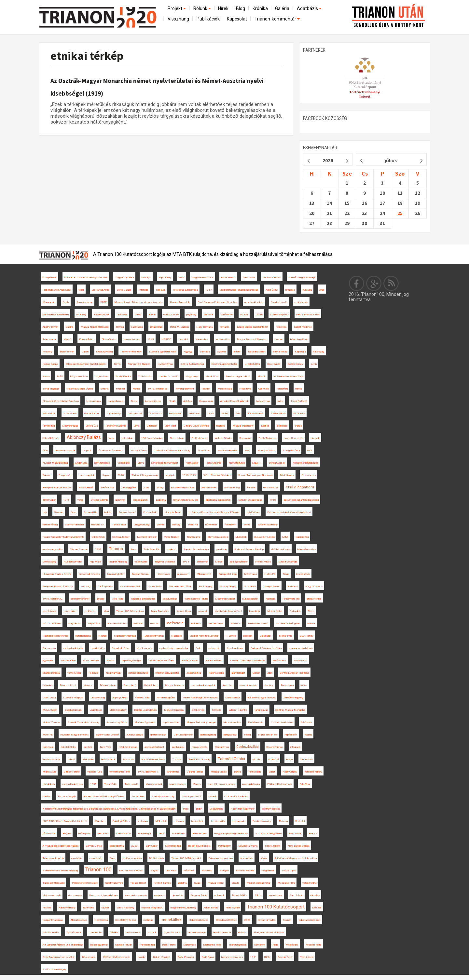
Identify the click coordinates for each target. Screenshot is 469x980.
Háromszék (163, 574)
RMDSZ (236, 623)
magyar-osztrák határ (258, 883)
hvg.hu (308, 735)
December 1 (130, 685)
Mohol (225, 413)
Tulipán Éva (94, 623)
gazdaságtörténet (154, 747)
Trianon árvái (193, 537)
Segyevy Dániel (199, 895)
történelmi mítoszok (282, 722)
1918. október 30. (53, 599)
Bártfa (237, 772)
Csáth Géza (49, 698)
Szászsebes (309, 475)
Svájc (197, 883)
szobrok (152, 932)
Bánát (272, 772)
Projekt (177, 8)
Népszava (245, 389)
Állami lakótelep (79, 920)
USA (310, 450)
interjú (289, 759)
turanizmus (173, 772)
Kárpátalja (300, 352)
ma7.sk (155, 623)
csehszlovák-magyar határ (174, 648)
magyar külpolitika (124, 278)
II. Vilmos (231, 636)
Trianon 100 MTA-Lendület (186, 858)
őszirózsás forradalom (111, 450)
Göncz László (171, 315)
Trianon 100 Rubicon (139, 364)
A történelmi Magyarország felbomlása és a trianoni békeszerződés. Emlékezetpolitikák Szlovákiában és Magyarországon (109, 809)
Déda (162, 834)
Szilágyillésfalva (291, 450)
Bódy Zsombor (186, 957)
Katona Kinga (184, 611)
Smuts (235, 883)
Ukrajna (104, 389)
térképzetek (98, 537)
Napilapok (177, 636)
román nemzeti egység (186, 500)
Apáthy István (50, 327)
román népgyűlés (166, 698)
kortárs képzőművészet (165, 463)
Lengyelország (141, 525)
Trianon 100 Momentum (130, 611)
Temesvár (202, 562)
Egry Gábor (152, 846)
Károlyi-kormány (67, 908)
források (251, 488)
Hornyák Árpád (173, 512)
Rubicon (47, 475)
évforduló (48, 685)
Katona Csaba (216, 673)
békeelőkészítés (307, 549)
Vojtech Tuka (95, 772)
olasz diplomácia (248, 685)
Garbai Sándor (92, 413)
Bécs (133, 549)
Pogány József (127, 512)
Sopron (106, 475)
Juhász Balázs (135, 735)
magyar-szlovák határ (167, 673)
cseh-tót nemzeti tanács (221, 784)
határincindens (83, 636)
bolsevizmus (263, 401)
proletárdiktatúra (251, 784)
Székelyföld (198, 710)
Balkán (152, 315)
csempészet (135, 413)
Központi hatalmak (53, 920)
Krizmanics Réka (212, 945)
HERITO (166, 339)
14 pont (87, 450)
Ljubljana (161, 500)
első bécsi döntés (281, 549)
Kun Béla (307, 290)
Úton (45, 450)
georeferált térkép (254, 302)
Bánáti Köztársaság (199, 759)
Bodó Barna (208, 957)
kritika (304, 685)
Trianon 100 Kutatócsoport (276, 907)
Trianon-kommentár (278, 19)
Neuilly (172, 401)
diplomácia (177, 895)
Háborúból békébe (199, 920)
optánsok (220, 895)
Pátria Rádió (255, 772)
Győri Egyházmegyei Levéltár (59, 957)
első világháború (300, 487)
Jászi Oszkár (194, 673)
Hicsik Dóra (212, 376)
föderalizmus (222, 747)
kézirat (105, 908)
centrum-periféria (271, 809)
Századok (266, 636)
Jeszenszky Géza (117, 722)
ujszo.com (183, 574)
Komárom (260, 945)
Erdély (66, 302)
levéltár (311, 623)
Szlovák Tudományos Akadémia (247, 661)
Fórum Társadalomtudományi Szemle (63, 537)
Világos (197, 784)
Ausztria (228, 685)
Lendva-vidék (218, 821)
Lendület (183, 339)
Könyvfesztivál (154, 784)
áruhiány (269, 685)
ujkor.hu (257, 759)
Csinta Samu (123, 834)
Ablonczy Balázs (84, 437)
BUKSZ (313, 834)
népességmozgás (131, 661)
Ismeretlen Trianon (258, 623)
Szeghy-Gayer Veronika (196, 426)
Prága (286, 574)
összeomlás (75, 895)
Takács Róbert (138, 883)
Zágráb (154, 871)
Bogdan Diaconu (140, 574)
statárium (143, 821)
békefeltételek (69, 747)
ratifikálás (122, 315)
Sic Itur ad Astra (100, 290)
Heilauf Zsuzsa (51, 722)
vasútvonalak (170, 599)
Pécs (186, 809)
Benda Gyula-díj (277, 463)
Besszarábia (216, 809)
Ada (238, 413)
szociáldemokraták (130, 586)
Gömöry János (94, 846)
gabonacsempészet (310, 920)
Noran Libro (204, 450)
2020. (135, 846)
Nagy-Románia (204, 327)
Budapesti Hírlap (228, 574)
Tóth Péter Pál (151, 549)
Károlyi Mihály (211, 908)
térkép (299, 389)
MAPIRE (48, 735)
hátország (319, 352)
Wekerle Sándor (223, 438)
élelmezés (103, 834)
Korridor (142, 957)
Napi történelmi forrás (153, 759)
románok (225, 327)
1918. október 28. (158, 389)
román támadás (267, 920)
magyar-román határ (203, 278)
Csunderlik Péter (121, 648)
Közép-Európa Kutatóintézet (253, 327)
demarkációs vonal (65, 450)
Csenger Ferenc (271, 586)
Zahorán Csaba (231, 759)
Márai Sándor (233, 698)
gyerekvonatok (158, 735)
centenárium (70, 611)
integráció (295, 747)
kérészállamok (141, 500)
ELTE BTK (299, 413)
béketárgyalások (299, 339)
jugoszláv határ (172, 932)
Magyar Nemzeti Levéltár (204, 636)
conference (227, 315)
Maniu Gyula (49, 772)
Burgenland (245, 438)
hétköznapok (108, 759)
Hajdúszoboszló (52, 895)
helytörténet (253, 512)
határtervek (175, 413)
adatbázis (194, 413)
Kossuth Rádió (313, 945)
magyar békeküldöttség (183, 908)
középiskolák (50, 278)
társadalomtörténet (226, 920)
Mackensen (178, 834)
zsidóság (85, 586)
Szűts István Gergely (54, 969)
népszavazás (271, 488)
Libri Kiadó (171, 871)
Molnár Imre (286, 636)
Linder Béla (81, 463)
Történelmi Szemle (116, 426)
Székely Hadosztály (163, 796)
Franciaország (147, 945)
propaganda (239, 821)
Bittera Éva (92, 426)
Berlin (198, 648)
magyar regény (216, 883)
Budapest (293, 586)
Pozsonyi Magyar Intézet (74, 735)
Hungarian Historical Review (269, 932)
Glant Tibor (170, 426)
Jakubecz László (168, 376)
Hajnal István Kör (268, 735)
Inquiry (160, 488)
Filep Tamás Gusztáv (308, 315)
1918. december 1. (148, 772)
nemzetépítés (200, 747)
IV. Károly (81, 315)
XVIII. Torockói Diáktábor (217, 475)
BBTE (103, 302)
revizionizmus (165, 364)
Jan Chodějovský (183, 735)
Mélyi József (50, 710)
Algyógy (188, 352)
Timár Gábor (49, 500)
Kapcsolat (237, 19)
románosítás (223, 339)
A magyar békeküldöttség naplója (61, 846)
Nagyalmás (268, 871)
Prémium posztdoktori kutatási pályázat (289, 512)
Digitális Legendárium (145, 710)
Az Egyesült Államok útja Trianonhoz (63, 945)
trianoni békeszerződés (161, 661)
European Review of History (58, 586)
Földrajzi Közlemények (280, 784)
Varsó (80, 500)
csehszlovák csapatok (203, 685)
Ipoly (146, 488)
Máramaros (250, 574)
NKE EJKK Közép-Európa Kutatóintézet (65, 821)
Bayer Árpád (274, 364)
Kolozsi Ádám (87, 339)
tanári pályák (261, 710)
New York (105, 747)
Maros (219, 562)
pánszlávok (249, 278)
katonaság (137, 327)
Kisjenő (68, 339)
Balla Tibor (305, 784)
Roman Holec (209, 488)
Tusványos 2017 (192, 796)
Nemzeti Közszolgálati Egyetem (61, 401)
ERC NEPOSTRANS (131, 871)
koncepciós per (153, 401)
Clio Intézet (306, 759)
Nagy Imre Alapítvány (242, 809)
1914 (186, 562)
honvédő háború (313, 772)
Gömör (256, 673)
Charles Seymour (279, 315)
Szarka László (279, 302)
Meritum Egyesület (145, 722)
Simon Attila (90, 512)
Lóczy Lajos (289, 871)
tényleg (120, 327)
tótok (111, 438)
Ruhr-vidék (89, 908)
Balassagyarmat (99, 945)
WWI (248, 450)
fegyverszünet (237, 463)
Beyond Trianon (275, 747)
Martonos (128, 759)
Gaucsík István (124, 945)
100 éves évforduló (152, 438)
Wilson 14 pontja (238, 710)
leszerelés (282, 426)
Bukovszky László (264, 537)
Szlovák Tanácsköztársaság (83, 722)
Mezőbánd (292, 945)
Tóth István (145, 376)
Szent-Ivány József (107, 735)
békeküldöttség (51, 438)
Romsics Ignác (85, 302)
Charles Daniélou (51, 673)
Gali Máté (264, 389)
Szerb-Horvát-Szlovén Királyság (60, 871)
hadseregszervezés (232, 957)
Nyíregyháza (93, 401)
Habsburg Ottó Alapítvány (57, 290)
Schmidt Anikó (138, 450)
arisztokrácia (49, 611)
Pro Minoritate (256, 722)
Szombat (152, 426)
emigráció (159, 895)
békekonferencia (222, 932)
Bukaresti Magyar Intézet (262, 698)
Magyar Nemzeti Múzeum (252, 339)
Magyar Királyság (118, 562)
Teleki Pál (193, 525)
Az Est (244, 315)
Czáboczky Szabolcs (236, 796)
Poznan (287, 920)
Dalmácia (205, 352)
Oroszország (98, 698)
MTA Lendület (91, 661)
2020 (247, 920)
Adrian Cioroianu (214, 661)
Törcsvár (160, 290)
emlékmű (274, 759)
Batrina (69, 327)
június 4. (257, 463)
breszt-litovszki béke (199, 846)
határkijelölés (98, 648)
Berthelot (300, 821)
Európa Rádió (150, 512)
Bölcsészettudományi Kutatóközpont (86, 364)
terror (81, 290)
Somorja (217, 710)
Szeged (224, 871)
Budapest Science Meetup (249, 549)
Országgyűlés (129, 488)
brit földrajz (128, 438)
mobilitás (148, 920)
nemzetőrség (50, 525)
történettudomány (268, 525)
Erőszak (317, 908)
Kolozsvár (48, 747)
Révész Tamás (162, 883)
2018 (121, 475)
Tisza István (177, 438)
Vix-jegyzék (124, 463)
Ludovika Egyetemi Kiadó (163, 352)
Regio (275, 945)
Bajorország (302, 537)
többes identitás (232, 722)
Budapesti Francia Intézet (57, 488)
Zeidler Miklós (278, 413)
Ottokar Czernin (99, 500)
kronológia (255, 611)
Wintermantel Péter (120, 772)
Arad (322, 290)
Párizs (298, 426)
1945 (151, 339)
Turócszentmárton (153, 636)
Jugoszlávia (102, 376)
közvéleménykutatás (183, 488)
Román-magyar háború (238, 376)
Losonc (279, 339)
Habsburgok (145, 834)
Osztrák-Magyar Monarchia (290, 710)
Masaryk (146, 278)
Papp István (296, 895)
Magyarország (70, 426)
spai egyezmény (239, 562)
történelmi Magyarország (117, 957)
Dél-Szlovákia (156, 858)
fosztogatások (235, 648)
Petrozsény (224, 846)
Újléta (267, 957)
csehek (161, 525)
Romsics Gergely (67, 796)
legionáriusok (276, 895)
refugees (290, 290)
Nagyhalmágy (113, 673)
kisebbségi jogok (74, 710)
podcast (248, 636)
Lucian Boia (138, 796)
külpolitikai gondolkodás (143, 599)
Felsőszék (306, 722)
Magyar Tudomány (243, 426)
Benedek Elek (200, 834)
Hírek (223, 8)
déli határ (208, 315)
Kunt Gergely (206, 586)
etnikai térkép (87, 56)
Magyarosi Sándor (225, 599)
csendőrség (96, 858)
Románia (49, 833)
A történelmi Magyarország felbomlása (296, 858)
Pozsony (48, 352)
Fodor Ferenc (228, 278)
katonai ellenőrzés (138, 673)
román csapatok (51, 759)
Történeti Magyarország (145, 475)
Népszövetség (104, 352)
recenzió (270, 599)
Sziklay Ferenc (72, 772)
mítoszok (214, 648)
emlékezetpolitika (132, 858)
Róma (117, 364)
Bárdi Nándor (287, 475)
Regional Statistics (165, 562)
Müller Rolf (161, 821)
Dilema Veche (109, 339)
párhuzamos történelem (56, 315)
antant (237, 352)
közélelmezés (144, 648)
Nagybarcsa (101, 920)
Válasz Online (310, 883)
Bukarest (196, 623)
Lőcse (259, 315)
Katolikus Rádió (190, 661)
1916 (66, 500)
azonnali (203, 611)
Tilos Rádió (118, 599)
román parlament (185, 389)
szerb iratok (178, 747)
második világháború (152, 908)
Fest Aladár (295, 834)
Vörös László (124, 290)
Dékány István (108, 685)
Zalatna (182, 883)
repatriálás (77, 858)
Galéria (282, 8)
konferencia (175, 623)
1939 (98, 549)
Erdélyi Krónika (123, 376)
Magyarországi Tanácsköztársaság (239, 290)
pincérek (315, 438)
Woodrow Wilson (267, 450)
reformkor (189, 871)
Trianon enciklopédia (53, 858)
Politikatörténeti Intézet (85, 883)
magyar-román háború (301, 648)
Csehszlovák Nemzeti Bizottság (172, 450)
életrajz (242, 932)
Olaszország (206, 401)
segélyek (170, 475)
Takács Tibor (119, 525)
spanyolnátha (117, 846)
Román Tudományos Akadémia (255, 475)
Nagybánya (192, 376)
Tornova (177, 759)
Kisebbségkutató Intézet (228, 611)
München (100, 821)
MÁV (60, 376)
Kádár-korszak (102, 315)
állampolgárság (208, 735)
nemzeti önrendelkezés (306, 463)
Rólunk (203, 8)
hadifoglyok (197, 821)
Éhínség (283, 821)
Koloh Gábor (192, 463)
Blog (241, 8)
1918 (273, 500)
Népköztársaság (128, 747)
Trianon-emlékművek (180, 586)
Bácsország (49, 648)
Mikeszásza (225, 389)
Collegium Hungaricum (221, 858)
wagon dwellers (177, 784)
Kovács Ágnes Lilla (180, 302)
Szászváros (70, 413)
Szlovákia (295, 611)
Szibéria (221, 352)
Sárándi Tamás (195, 772)
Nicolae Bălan (68, 661)
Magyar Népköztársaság (95, 327)
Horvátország (232, 488)
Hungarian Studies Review (57, 574)
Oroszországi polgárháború (103, 895)
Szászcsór (156, 413)
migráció (221, 426)
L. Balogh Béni (252, 364)
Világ (106, 611)
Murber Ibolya (275, 611)
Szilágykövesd (199, 438)
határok (213, 796)
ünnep (138, 315)
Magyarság (49, 302)
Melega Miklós (219, 772)
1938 (93, 784)
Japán (85, 352)
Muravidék (241, 537)
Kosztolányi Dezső (126, 920)
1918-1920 (300, 661)
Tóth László (131, 784)
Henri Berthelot (299, 401)
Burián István (67, 352)
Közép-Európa (50, 364)
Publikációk (208, 19)
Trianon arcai (49, 339)
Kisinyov (88, 685)
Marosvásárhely (118, 710)
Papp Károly (165, 278)
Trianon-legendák (238, 945)
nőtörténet (211, 525)
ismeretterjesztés (294, 438)
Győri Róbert (151, 685)
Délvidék (114, 932)
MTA (285, 537)
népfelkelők (291, 735)
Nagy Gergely (290, 772)
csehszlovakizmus (72, 784)
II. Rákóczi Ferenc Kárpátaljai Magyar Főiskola (214, 512)
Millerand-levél (204, 574)
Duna (112, 858)
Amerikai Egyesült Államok (234, 401)
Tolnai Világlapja (51, 389)
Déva (73, 512)
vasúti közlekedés (228, 450)
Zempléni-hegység (293, 698)
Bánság (176, 525)
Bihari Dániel (156, 327)
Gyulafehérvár (74, 932)
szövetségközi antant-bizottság (301, 500)
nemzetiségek (102, 463)
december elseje (197, 932)
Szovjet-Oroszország (250, 500)
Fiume (134, 401)
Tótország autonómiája (185, 290)
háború (71, 759)
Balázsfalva (287, 685)
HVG (181, 278)
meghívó (171, 549)
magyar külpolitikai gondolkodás (231, 834)
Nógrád (102, 636)
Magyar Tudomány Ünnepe (201, 722)
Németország (173, 846)
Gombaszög (49, 562)
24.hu (258, 895)
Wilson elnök (49, 413)
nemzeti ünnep (132, 339)
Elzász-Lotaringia (288, 562)
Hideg (247, 735)
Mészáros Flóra (286, 883)
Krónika (260, 8)
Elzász (110, 661)
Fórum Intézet (68, 685)
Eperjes (265, 426)
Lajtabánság (114, 413)
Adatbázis (310, 8)
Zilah (270, 673)
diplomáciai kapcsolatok (218, 500)
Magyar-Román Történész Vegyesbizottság (138, 302)
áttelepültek (247, 858)
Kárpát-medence (303, 327)
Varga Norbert (172, 537)
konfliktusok (108, 488)
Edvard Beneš (86, 488)
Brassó (101, 599)
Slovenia (59, 512)
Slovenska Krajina (248, 846)
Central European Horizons (294, 673)
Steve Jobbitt (273, 846)
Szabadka (250, 586)
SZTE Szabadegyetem (268, 834)
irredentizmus (133, 932)
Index (280, 401)
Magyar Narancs (174, 685)
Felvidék (206, 389)
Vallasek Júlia (142, 698)
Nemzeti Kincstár (147, 537)
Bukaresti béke (255, 413)
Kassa (46, 376)
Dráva (141, 463)
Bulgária (67, 834)
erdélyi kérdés (314, 599)
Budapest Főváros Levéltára (266, 648)
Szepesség (65, 475)
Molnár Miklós (240, 895)
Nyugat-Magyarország (55, 463)
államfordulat (238, 673)
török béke (88, 759)
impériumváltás (171, 722)
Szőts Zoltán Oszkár (192, 364)
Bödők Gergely (296, 364)
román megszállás (53, 549)
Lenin (314, 364)
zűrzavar (179, 821)
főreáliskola (49, 784)
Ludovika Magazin (73, 698)
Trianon (116, 549)
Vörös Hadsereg (125, 908)
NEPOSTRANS (272, 278)
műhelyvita (84, 834)
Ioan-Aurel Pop (214, 463)
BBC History (307, 636)
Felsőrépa (281, 327)
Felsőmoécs (279, 661)
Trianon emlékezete (131, 352)
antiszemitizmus (117, 623)
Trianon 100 (98, 870)
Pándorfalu (282, 389)
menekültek (171, 920)
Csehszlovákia (248, 747)
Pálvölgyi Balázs (121, 821)
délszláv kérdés (51, 932)
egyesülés (48, 661)
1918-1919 (189, 475)
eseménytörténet (80, 599)
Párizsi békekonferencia (55, 636)
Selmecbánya (216, 623)
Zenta (247, 525)
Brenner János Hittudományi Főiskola (104, 796)
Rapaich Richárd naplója (196, 549)
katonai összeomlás (136, 895)
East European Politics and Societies (217, 302)
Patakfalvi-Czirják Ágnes (80, 389)
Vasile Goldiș (141, 562)
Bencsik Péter (285, 957)
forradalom (230, 525)
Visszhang (178, 19)
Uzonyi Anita (155, 586)
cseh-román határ (75, 525)
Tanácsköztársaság (54, 883)
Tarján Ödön (111, 784)
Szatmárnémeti (114, 883)
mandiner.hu (95, 932)
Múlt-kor (120, 389)
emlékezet (90, 611)
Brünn (199, 809)
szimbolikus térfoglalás (288, 623)
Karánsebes (202, 339)
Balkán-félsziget (162, 957)
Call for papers (105, 586)
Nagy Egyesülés (160, 611)
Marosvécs (189, 945)
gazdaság (221, 549)
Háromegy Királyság (125, 636)
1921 (254, 957)
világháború (74, 623)
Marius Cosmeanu (174, 710)
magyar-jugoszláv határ (224, 364)
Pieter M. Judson (179, 327)
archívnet (120, 500)
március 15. (98, 525)
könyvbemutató (79, 376)
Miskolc (262, 376)
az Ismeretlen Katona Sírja (288, 376)
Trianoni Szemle (79, 549)
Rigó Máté (95, 562)
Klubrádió (138, 623)
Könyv (264, 858)
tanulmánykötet (116, 574)
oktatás (187, 401)
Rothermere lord (291, 599)
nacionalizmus (116, 401)
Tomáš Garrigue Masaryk (302, 278)
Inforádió (143, 290)
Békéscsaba (89, 957)
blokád (108, 512)
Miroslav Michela (245, 871)
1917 (209, 290)
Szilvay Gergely (228, 586)
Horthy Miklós (263, 562)
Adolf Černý (272, 290)
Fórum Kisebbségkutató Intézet (200, 698)
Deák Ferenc (169, 945)
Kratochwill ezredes (89, 574)
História (47, 908)
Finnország (49, 426)
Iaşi (45, 512)
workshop (207, 871)
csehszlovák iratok (73, 648)
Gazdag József (121, 537)
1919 (211, 413)
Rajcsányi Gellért (257, 352)
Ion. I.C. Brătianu (52, 623)
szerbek (88, 747)
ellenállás (315, 895)
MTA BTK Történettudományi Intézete (86, 278)
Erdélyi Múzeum (267, 438)
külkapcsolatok (250, 599)
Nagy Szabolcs (314, 586)
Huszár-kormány (73, 562)
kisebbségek (303, 574)
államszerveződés (218, 537)
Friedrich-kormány (262, 821)
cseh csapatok (87, 475)
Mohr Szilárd (233, 908)
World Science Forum (196, 599)
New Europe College (299, 846)
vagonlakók (96, 710)
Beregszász (230, 735)
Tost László (307, 957)
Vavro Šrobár (74, 673)
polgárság (191, 315)
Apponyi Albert (120, 698)
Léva (136, 426)
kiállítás (47, 796)
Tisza (311, 611)
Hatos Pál (270, 574)
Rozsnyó (93, 673)
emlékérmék (301, 302)
